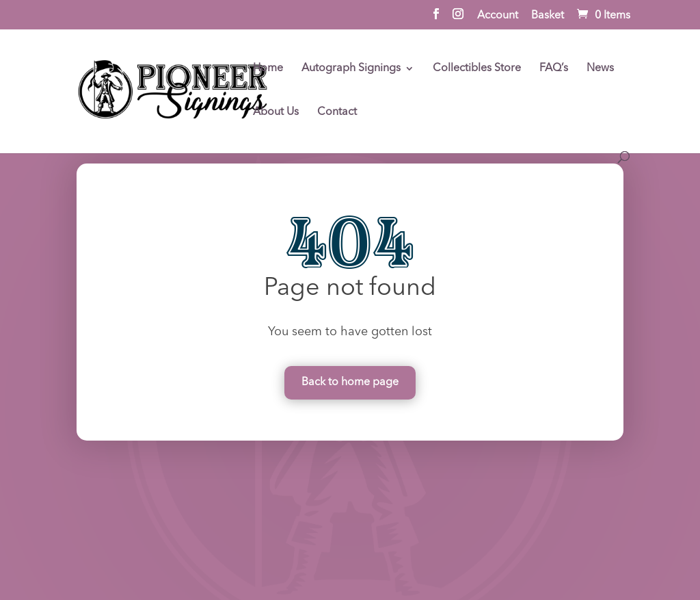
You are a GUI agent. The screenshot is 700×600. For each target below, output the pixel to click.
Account (498, 16)
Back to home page (350, 382)
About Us (276, 113)
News (600, 69)
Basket (548, 16)
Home (268, 69)
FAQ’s (554, 69)
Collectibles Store (477, 69)
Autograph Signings (351, 69)
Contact (337, 113)
